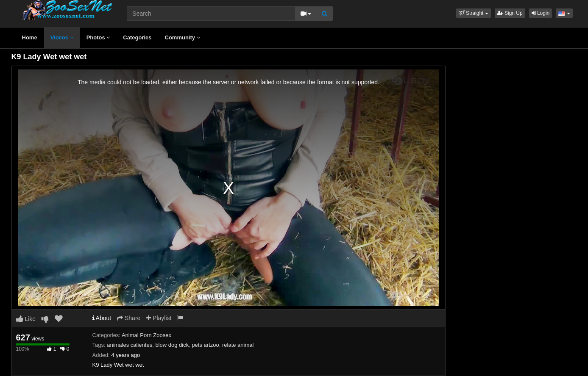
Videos (62, 37)
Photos (98, 37)
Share (129, 318)
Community (183, 37)
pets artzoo (205, 345)
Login (541, 13)
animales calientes (130, 345)
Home (30, 37)
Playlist (159, 318)
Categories (137, 37)
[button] (474, 13)
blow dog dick (172, 345)
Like (26, 319)
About (102, 318)
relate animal (238, 345)
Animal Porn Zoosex (146, 335)
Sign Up (510, 13)
